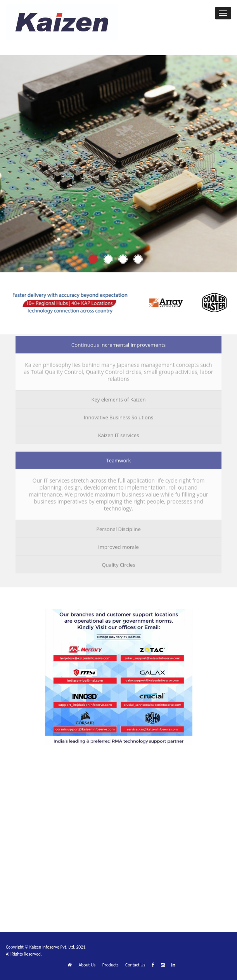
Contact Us (135, 965)
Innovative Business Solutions (118, 416)
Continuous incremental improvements (118, 343)
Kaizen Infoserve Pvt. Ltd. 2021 (57, 947)
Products (111, 965)
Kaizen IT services (119, 434)
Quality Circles (118, 563)
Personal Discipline (118, 528)
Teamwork (119, 459)
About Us (87, 965)
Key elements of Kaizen (119, 398)
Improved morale (118, 545)
